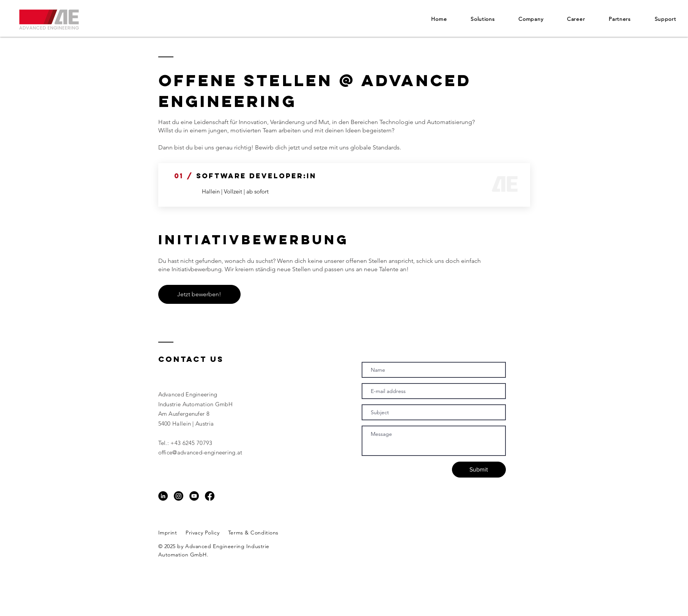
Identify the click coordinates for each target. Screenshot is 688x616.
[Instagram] (179, 496)
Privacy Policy (202, 533)
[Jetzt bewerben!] (199, 294)
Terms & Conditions (253, 533)
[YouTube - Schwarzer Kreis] (194, 496)
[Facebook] (210, 496)
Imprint (168, 533)
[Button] (351, 184)
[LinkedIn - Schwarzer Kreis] (163, 496)
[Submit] (479, 470)
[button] (531, 19)
